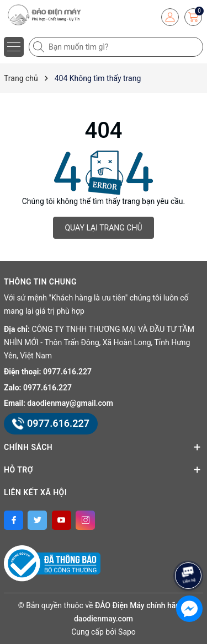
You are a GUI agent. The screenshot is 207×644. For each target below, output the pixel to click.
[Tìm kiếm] (40, 47)
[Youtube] (62, 520)
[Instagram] (85, 520)
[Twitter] (37, 520)
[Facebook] (14, 520)
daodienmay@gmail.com (70, 403)
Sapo (127, 632)
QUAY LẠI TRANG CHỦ (103, 228)
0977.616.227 (67, 372)
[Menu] (14, 47)
